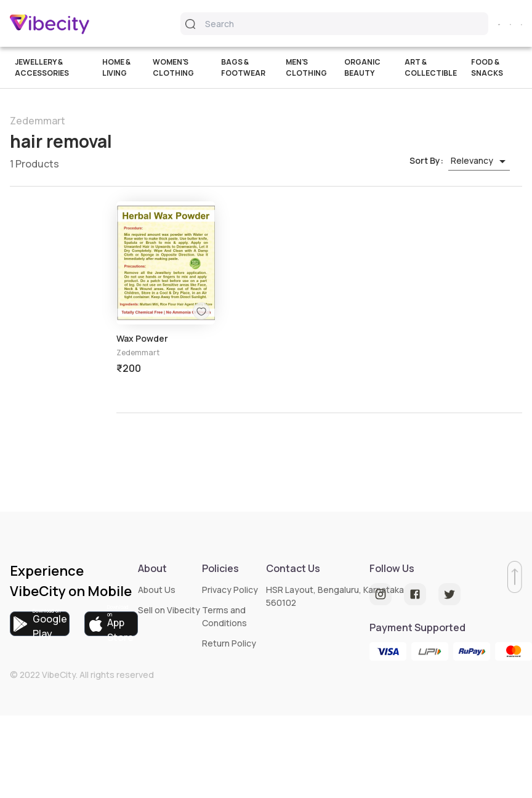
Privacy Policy (230, 590)
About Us (157, 590)
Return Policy (229, 643)
